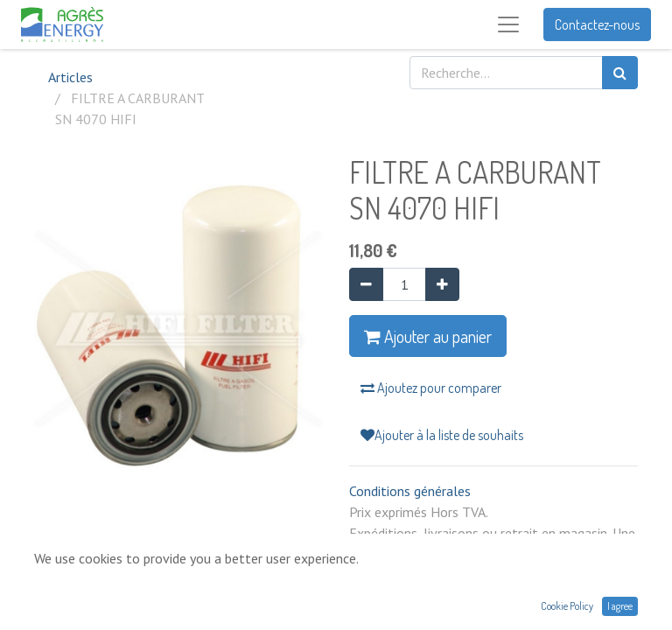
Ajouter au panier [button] (428, 336)
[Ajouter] (442, 284)
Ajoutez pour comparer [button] (431, 388)
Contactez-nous (597, 24)
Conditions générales (410, 491)
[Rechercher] (620, 73)
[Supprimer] (366, 284)
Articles (70, 77)
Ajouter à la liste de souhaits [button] (442, 435)
